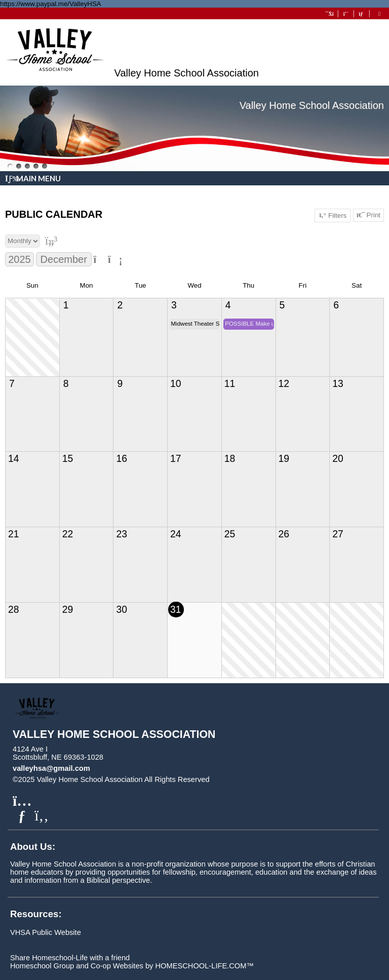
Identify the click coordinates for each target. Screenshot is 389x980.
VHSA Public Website (46, 932)
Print (368, 215)
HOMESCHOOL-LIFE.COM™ (204, 966)
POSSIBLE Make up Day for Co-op (249, 324)
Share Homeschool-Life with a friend (70, 958)
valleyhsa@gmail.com (51, 768)
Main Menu (33, 178)
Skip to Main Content (254, 779)
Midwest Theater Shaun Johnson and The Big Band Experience (196, 324)
